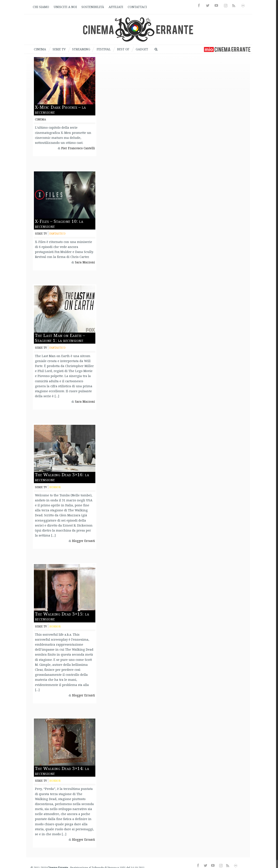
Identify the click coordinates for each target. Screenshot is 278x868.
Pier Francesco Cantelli (78, 148)
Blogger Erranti (84, 541)
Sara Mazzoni (85, 262)
